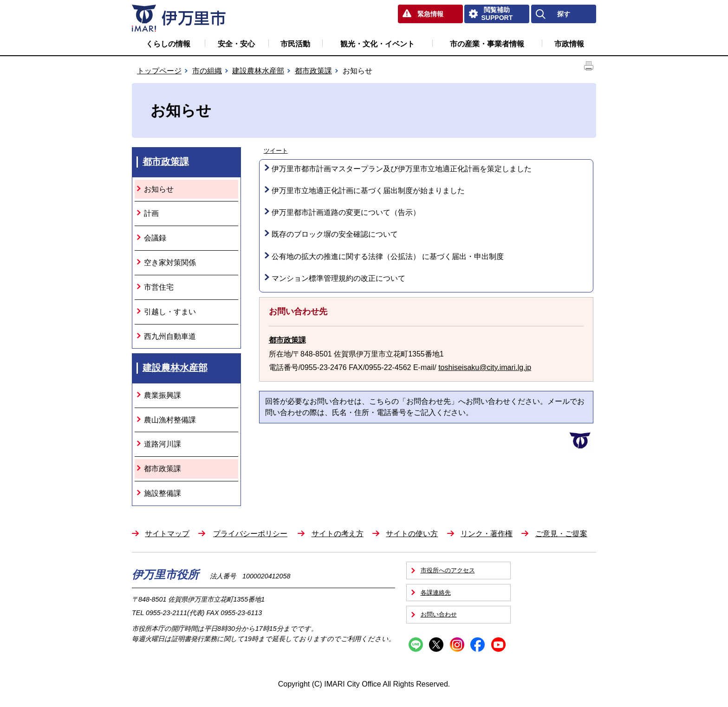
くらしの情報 (168, 44)
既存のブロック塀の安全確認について (335, 234)
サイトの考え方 (338, 534)
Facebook (478, 645)
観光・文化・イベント (377, 44)
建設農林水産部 (258, 71)
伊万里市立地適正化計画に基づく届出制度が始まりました (368, 191)
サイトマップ (167, 534)
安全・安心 (236, 44)
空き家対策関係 (170, 263)
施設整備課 (162, 493)
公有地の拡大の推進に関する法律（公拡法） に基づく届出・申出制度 (388, 256)
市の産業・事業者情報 (487, 44)
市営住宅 (159, 287)
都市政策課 (313, 71)
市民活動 (295, 44)
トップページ (159, 71)
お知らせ (159, 189)
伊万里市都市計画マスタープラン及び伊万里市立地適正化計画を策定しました (402, 169)
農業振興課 (162, 395)
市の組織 (207, 71)
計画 (151, 213)
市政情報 (569, 44)
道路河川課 (162, 444)
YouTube (498, 645)
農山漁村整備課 (170, 420)
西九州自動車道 (170, 336)
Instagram (457, 645)
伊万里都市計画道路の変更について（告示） (346, 212)
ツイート (276, 151)
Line (416, 645)
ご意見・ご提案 (561, 534)
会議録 (155, 238)
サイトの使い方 (412, 534)
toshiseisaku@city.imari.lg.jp (485, 367)
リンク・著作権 (487, 534)
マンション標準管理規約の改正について (338, 278)
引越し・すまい (170, 312)
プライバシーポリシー (250, 534)
